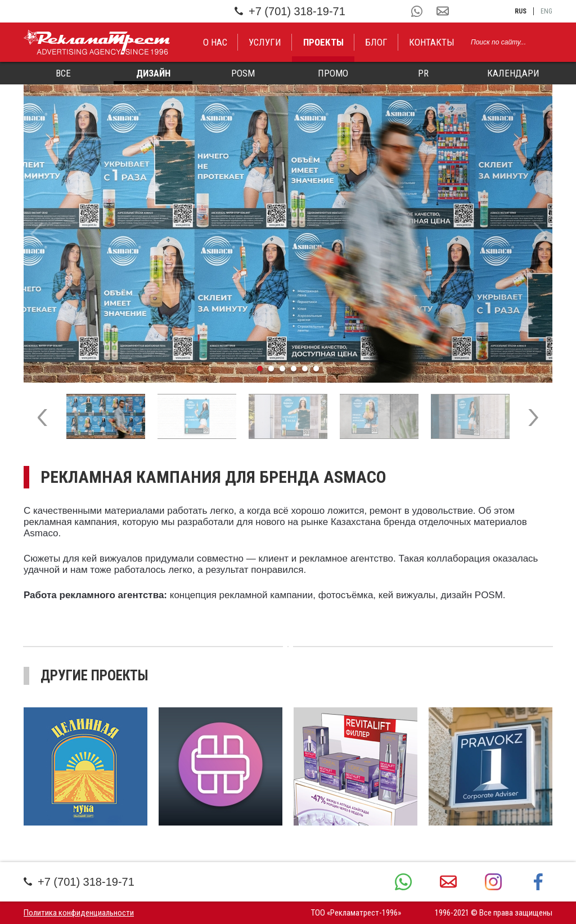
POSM (243, 73)
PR (423, 73)
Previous (36, 234)
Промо (333, 73)
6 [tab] (316, 369)
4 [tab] (294, 369)
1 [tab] (260, 369)
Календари (513, 73)
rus (521, 11)
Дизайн (153, 73)
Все (63, 73)
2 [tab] (271, 369)
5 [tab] (305, 369)
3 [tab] (282, 369)
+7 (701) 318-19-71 (290, 11)
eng (546, 11)
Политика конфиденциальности (79, 913)
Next (540, 234)
